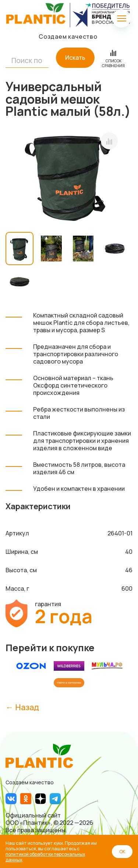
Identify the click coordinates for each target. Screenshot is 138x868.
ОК (122, 852)
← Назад (22, 707)
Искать (75, 58)
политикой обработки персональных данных (45, 857)
